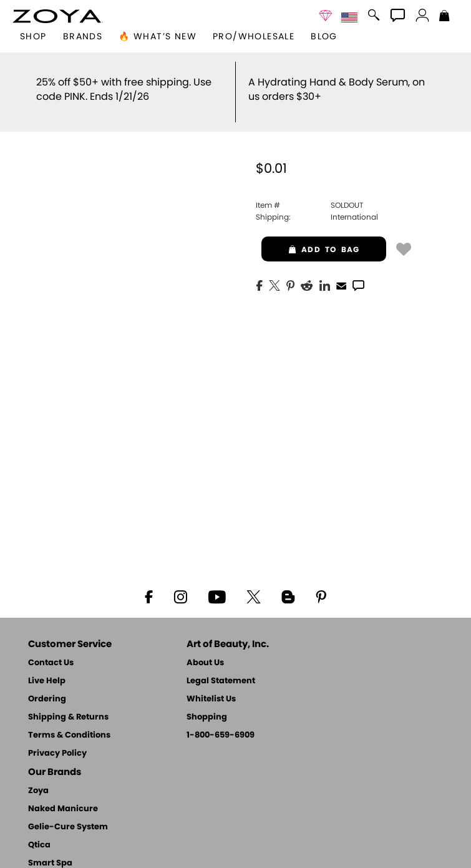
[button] (58, 16)
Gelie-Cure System (68, 827)
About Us (205, 663)
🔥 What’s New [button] (158, 37)
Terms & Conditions (69, 735)
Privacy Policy (57, 753)
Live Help (47, 681)
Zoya (38, 791)
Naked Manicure (63, 809)
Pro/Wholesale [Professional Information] (254, 37)
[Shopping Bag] (444, 17)
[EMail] (341, 285)
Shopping (207, 717)
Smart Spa (50, 863)
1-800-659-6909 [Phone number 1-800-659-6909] (221, 735)
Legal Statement (221, 681)
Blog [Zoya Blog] (324, 37)
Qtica (39, 845)
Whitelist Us (211, 699)
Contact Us (51, 663)
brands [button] (83, 37)
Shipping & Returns (68, 717)
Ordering (47, 699)
